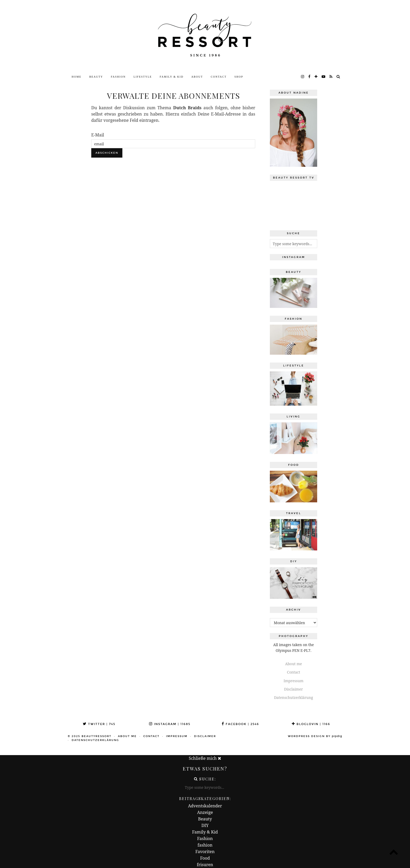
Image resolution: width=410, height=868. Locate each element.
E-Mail (98, 135)
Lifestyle (143, 77)
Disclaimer (294, 689)
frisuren (205, 865)
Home (76, 77)
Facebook (240, 724)
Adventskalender (205, 806)
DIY (205, 825)
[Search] (338, 77)
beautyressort (96, 736)
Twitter (99, 724)
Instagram (170, 724)
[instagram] (303, 77)
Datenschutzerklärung (294, 697)
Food (205, 858)
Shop (239, 77)
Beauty (96, 77)
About (197, 77)
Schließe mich (205, 758)
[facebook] (310, 77)
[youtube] (324, 77)
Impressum (294, 681)
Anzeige (205, 812)
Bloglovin (311, 724)
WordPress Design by (315, 736)
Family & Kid (172, 77)
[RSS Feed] (331, 77)
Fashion (118, 77)
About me (294, 664)
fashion (205, 845)
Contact (219, 77)
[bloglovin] (316, 77)
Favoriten (205, 852)
